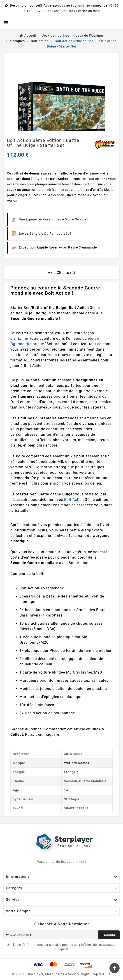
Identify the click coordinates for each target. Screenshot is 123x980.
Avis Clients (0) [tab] (62, 273)
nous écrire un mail (85, 11)
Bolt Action (74, 500)
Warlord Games (77, 763)
